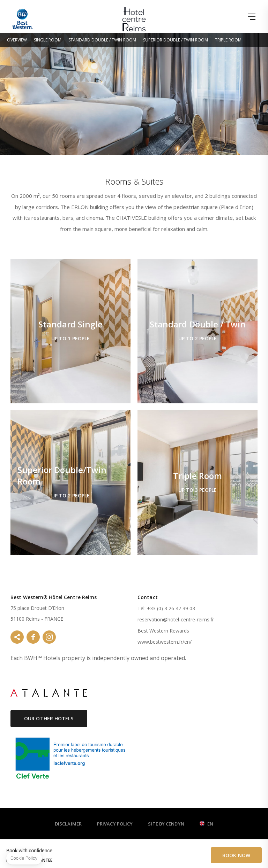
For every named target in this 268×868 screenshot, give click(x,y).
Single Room (48, 40)
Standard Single (70, 331)
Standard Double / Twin (198, 331)
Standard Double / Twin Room (102, 40)
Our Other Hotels (49, 718)
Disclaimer (68, 824)
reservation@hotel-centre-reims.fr (176, 619)
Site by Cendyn (166, 824)
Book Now (236, 855)
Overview (17, 40)
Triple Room (228, 40)
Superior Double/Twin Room (70, 483)
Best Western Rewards (163, 631)
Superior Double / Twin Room (176, 40)
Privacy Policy (115, 824)
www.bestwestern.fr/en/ (165, 642)
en (210, 824)
